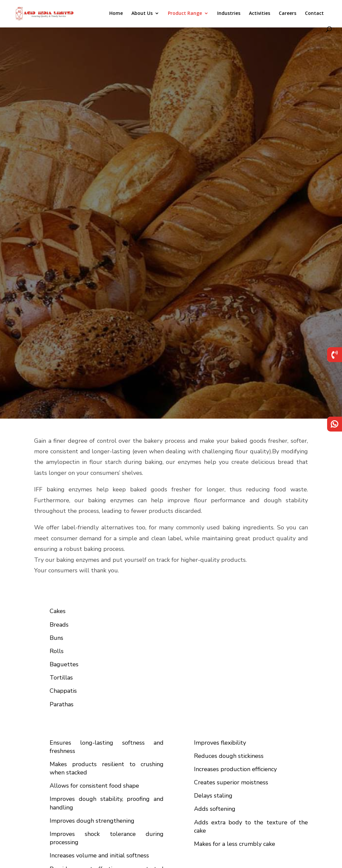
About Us (142, 14)
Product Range (185, 14)
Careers (288, 14)
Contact (314, 14)
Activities (260, 14)
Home (116, 14)
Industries (229, 14)
